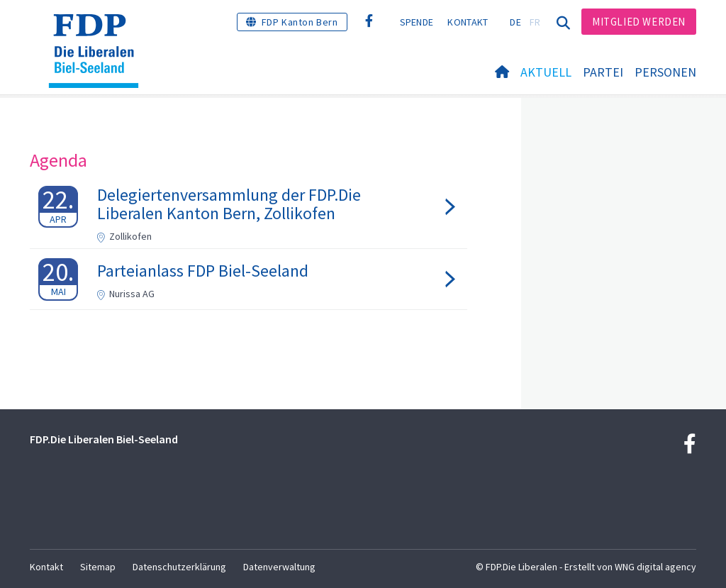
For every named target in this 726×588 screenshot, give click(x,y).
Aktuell (546, 72)
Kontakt (468, 22)
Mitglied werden (639, 22)
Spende (417, 22)
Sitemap (98, 567)
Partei (603, 72)
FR (535, 22)
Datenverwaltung (279, 567)
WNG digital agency (655, 567)
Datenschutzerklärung (179, 567)
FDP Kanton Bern (300, 22)
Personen (665, 72)
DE (515, 22)
